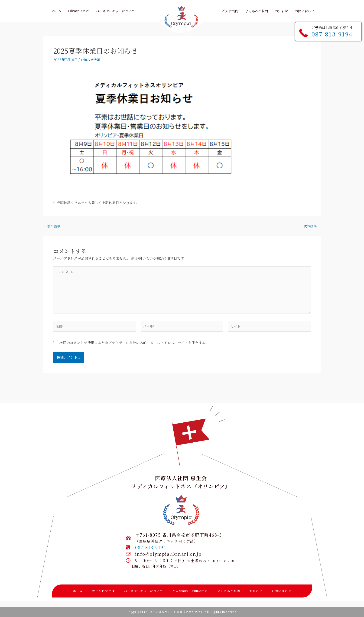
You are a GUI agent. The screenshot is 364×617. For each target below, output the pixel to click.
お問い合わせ (281, 591)
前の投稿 (52, 226)
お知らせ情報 (91, 60)
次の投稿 (312, 226)
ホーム (78, 591)
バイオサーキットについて (143, 591)
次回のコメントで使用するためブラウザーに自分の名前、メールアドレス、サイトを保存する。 (134, 348)
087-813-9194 (332, 34)
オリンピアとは (103, 591)
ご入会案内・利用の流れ (190, 591)
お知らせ (256, 591)
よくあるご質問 (229, 591)
